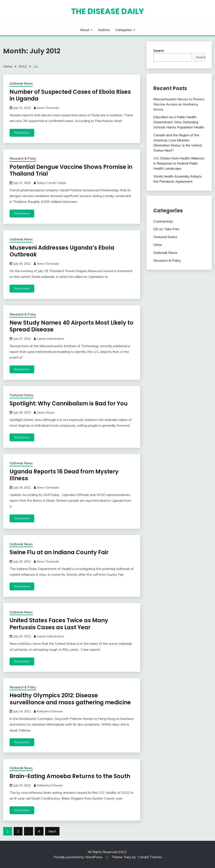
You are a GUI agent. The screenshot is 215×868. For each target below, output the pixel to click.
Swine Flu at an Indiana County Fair (59, 552)
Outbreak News (21, 83)
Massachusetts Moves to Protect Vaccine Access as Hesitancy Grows (179, 104)
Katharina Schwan (50, 711)
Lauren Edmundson (51, 339)
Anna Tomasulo (48, 108)
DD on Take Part (166, 229)
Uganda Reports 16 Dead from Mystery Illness (64, 475)
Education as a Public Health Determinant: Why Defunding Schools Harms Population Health (179, 122)
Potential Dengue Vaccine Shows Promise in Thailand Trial (71, 170)
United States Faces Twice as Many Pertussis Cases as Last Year (59, 624)
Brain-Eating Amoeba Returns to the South (70, 776)
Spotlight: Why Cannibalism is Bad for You (69, 403)
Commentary (163, 221)
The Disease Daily (108, 11)
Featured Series (21, 395)
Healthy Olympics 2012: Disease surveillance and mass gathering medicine (70, 699)
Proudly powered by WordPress (79, 857)
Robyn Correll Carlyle (52, 183)
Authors (104, 30)
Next (52, 831)
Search (159, 51)
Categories (124, 30)
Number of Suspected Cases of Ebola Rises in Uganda (70, 95)
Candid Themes (150, 857)
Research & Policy (23, 158)
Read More (22, 133)
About (85, 30)
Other (158, 245)
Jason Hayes (46, 412)
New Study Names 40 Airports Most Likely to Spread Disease (71, 326)
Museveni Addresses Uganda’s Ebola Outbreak (62, 251)
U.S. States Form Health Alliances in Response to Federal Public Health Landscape (179, 163)
